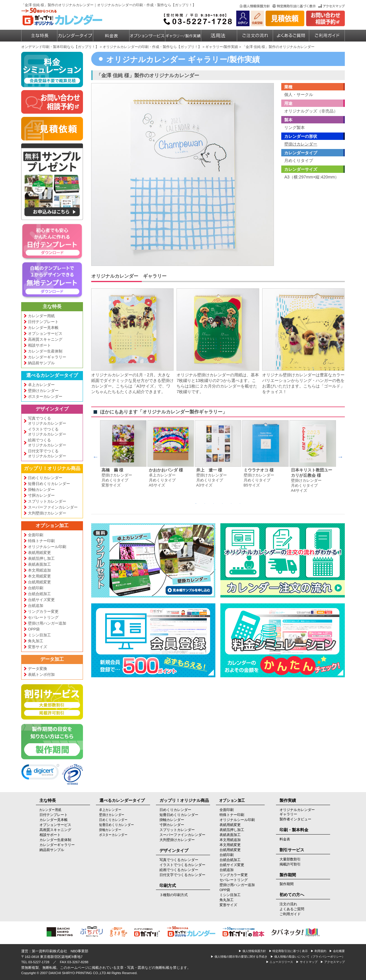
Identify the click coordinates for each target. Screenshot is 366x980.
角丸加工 (36, 641)
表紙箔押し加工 (41, 558)
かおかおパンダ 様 (166, 470)
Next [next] (340, 457)
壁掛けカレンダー (43, 391)
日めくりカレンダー (45, 478)
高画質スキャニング (45, 339)
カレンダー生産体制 (45, 351)
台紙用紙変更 (39, 582)
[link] (40, 773)
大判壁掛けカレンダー (47, 513)
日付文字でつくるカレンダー (182, 875)
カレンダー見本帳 (43, 328)
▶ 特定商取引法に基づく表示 (288, 951)
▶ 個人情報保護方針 (252, 951)
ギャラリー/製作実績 (222, 47)
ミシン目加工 (39, 635)
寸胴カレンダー (41, 495)
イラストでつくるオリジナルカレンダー (47, 432)
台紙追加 (36, 606)
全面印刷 (36, 535)
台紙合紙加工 (39, 594)
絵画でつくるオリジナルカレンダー (47, 443)
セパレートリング (43, 617)
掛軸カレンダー (41, 490)
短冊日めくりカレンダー (49, 484)
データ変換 (38, 669)
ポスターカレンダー (45, 397)
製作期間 (287, 884)
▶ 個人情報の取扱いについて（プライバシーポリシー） (308, 957)
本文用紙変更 (39, 576)
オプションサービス (45, 333)
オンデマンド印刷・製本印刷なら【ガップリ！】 (60, 47)
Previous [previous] (96, 457)
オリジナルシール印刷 (47, 547)
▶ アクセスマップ (333, 962)
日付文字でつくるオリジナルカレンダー (47, 453)
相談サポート (39, 345)
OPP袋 (34, 629)
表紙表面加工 (39, 564)
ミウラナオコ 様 (259, 470)
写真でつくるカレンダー (179, 860)
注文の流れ (288, 904)
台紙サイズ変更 (41, 600)
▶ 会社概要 (337, 951)
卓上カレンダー (41, 385)
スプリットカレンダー (47, 501)
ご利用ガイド (290, 914)
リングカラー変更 (43, 611)
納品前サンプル (41, 363)
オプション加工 (52, 525)
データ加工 (52, 659)
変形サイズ (38, 647)
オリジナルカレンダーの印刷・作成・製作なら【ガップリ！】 (152, 47)
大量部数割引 (290, 859)
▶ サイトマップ (307, 962)
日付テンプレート (43, 322)
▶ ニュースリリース (280, 962)
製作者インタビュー (295, 819)
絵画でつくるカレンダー (179, 870)
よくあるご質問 (292, 909)
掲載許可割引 (290, 864)
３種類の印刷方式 (174, 895)
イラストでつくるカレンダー (182, 865)
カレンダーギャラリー (47, 357)
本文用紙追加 (39, 570)
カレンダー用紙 (41, 316)
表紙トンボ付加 (41, 674)
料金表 (285, 839)
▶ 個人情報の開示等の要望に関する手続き (239, 957)
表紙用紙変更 (39, 553)
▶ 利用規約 (318, 951)
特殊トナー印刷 (41, 541)
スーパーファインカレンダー (53, 507)
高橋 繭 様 (112, 470)
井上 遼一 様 (209, 470)
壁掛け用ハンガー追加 (47, 623)
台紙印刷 (36, 588)
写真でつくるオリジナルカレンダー (47, 421)
